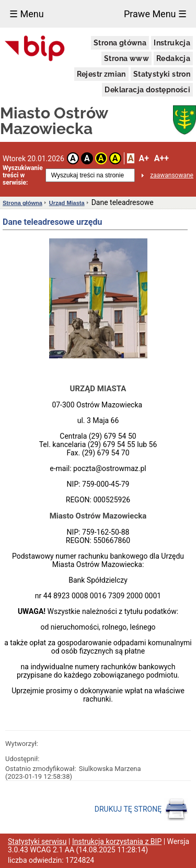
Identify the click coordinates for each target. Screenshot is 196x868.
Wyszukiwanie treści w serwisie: (23, 175)
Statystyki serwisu (37, 841)
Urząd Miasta (67, 203)
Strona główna (120, 43)
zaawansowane (172, 175)
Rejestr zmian (101, 74)
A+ (143, 158)
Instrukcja (172, 43)
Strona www (126, 58)
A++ (162, 158)
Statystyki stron (162, 74)
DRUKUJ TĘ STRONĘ (141, 810)
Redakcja (173, 58)
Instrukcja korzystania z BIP (117, 841)
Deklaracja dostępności (147, 90)
